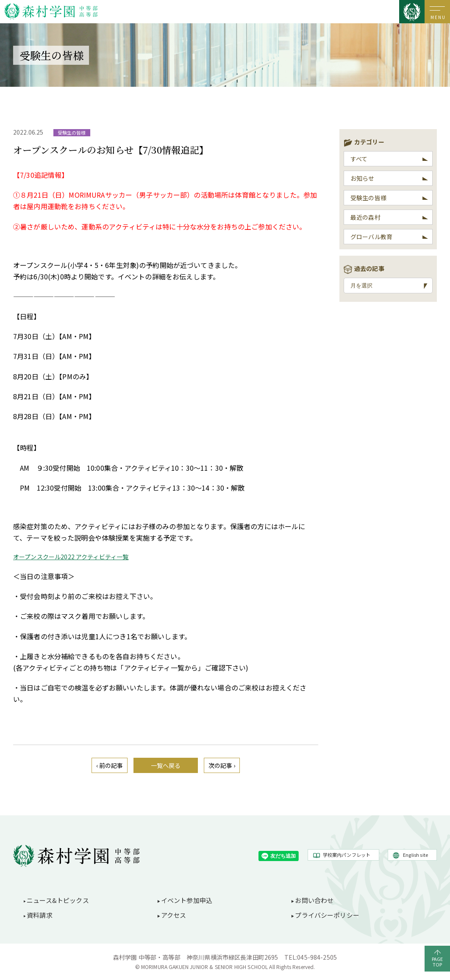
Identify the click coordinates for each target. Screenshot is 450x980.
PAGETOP (437, 962)
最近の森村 (365, 217)
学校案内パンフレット (347, 855)
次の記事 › (222, 765)
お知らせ (362, 178)
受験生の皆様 (368, 198)
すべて (359, 159)
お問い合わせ (314, 900)
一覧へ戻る (166, 765)
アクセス (174, 915)
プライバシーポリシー (327, 915)
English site (415, 855)
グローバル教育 (371, 237)
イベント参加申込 (187, 900)
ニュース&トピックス (58, 900)
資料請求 (40, 915)
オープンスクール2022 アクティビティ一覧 (71, 557)
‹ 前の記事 (110, 765)
